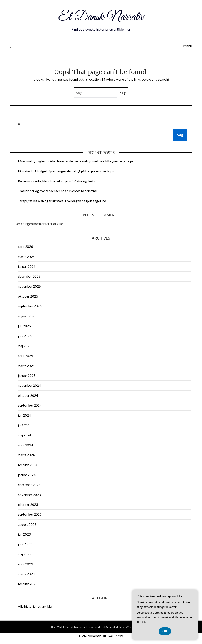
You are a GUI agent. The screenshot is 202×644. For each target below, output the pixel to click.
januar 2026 (27, 266)
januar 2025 (27, 376)
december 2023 (29, 485)
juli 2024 (24, 415)
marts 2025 (26, 366)
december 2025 (29, 276)
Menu (188, 46)
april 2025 (25, 356)
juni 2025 (25, 336)
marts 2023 (26, 574)
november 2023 (29, 495)
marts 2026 (26, 257)
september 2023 (30, 514)
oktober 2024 (28, 395)
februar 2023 (28, 584)
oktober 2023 (28, 505)
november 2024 (29, 385)
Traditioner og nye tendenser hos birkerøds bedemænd (57, 191)
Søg (18, 124)
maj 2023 (25, 554)
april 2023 (25, 564)
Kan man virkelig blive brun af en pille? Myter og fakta (57, 181)
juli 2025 (24, 326)
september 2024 (30, 405)
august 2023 (27, 524)
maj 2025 (25, 346)
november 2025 (29, 286)
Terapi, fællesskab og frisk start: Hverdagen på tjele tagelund (62, 201)
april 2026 (25, 247)
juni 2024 (25, 425)
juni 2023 (25, 544)
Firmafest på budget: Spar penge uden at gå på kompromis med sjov (66, 171)
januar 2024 (27, 475)
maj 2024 (25, 435)
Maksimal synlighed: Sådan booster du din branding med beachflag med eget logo (76, 161)
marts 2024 (26, 455)
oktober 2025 (28, 296)
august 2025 (27, 316)
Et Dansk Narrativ (101, 17)
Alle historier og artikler (35, 606)
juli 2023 (24, 534)
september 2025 (30, 306)
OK (165, 631)
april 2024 (25, 445)
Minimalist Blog (115, 627)
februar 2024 (28, 465)
